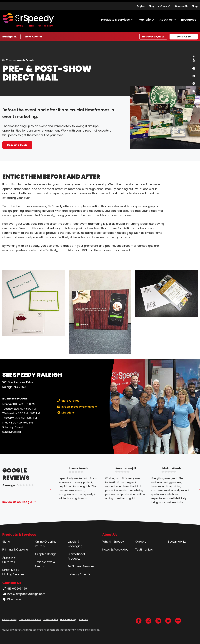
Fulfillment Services (81, 566)
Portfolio (145, 20)
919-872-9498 (34, 37)
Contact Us (182, 6)
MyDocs (162, 6)
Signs (6, 542)
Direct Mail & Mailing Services (13, 572)
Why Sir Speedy (113, 542)
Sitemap (83, 620)
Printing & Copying (15, 550)
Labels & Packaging (75, 544)
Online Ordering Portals (46, 544)
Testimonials (144, 550)
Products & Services (115, 20)
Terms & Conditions (30, 620)
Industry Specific (79, 574)
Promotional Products (76, 556)
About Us (166, 20)
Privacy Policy (10, 620)
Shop (195, 6)
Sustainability (177, 542)
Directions (65, 413)
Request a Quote (153, 37)
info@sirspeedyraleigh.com (77, 407)
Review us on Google (17, 502)
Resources (189, 20)
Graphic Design (46, 554)
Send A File (184, 37)
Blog (151, 6)
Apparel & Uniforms (9, 560)
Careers (141, 542)
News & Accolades (115, 550)
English (141, 6)
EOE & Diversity (68, 620)
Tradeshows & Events (20, 60)
